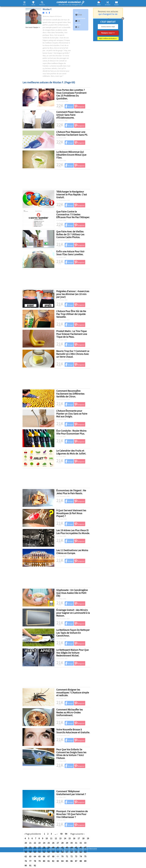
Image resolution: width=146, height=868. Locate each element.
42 (62, 847)
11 (51, 838)
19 (88, 838)
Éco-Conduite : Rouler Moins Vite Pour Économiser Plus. (71, 432)
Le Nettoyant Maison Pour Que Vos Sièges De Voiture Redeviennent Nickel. (72, 653)
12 (56, 838)
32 (81, 843)
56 (62, 852)
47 (85, 847)
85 (67, 861)
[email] (108, 27)
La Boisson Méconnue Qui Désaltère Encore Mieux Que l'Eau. (71, 155)
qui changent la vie (108, 14)
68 (53, 856)
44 (72, 847)
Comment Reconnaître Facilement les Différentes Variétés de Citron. (70, 394)
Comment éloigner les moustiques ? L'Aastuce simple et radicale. (73, 692)
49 (30, 852)
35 (30, 847)
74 (81, 856)
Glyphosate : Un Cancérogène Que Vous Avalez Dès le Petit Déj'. (72, 593)
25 (49, 843)
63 (30, 856)
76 (26, 861)
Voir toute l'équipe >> (33, 27)
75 (85, 856)
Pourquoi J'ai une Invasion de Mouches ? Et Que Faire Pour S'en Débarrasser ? (72, 814)
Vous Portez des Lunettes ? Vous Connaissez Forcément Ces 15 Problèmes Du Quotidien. (71, 94)
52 (44, 852)
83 (58, 861)
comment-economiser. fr (71, 3)
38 (44, 847)
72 (72, 856)
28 (62, 843)
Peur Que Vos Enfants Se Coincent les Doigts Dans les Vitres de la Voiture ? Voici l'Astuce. (71, 754)
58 (72, 852)
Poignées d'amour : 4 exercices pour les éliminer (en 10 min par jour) (73, 294)
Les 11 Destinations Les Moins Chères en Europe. (72, 552)
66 (44, 856)
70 (62, 856)
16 (74, 838)
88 (81, 861)
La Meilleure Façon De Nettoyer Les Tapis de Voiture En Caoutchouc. (73, 633)
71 (67, 856)
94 (66, 834)
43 (67, 847)
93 (61, 834)
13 (60, 838)
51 (39, 852)
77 (30, 861)
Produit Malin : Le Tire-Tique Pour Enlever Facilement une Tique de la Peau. (72, 334)
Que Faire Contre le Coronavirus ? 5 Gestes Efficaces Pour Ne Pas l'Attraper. (73, 214)
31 (76, 843)
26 (53, 843)
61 (85, 852)
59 (76, 852)
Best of (33, 5)
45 (76, 847)
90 (26, 866)
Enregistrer (80, 106)
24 (44, 843)
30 (72, 843)
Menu (24, 5)
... (56, 834)
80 (44, 861)
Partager (69, 106)
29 (67, 843)
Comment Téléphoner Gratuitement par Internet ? (71, 793)
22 (35, 843)
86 (72, 861)
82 (53, 861)
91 (30, 866)
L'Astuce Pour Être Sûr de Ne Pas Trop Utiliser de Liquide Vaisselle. (71, 314)
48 (26, 852)
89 (85, 861)
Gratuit (99, 5)
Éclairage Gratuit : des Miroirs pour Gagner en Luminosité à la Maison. (73, 613)
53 (49, 852)
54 (53, 852)
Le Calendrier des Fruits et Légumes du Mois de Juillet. (71, 452)
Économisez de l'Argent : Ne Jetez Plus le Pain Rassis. (71, 492)
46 (81, 847)
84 (62, 861)
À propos (116, 5)
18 (83, 838)
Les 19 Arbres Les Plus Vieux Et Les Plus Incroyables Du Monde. (73, 532)
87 (76, 861)
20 (26, 843)
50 (35, 852)
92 (35, 866)
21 (30, 843)
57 (67, 852)
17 (79, 838)
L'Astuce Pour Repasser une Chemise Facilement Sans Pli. (72, 133)
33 (85, 843)
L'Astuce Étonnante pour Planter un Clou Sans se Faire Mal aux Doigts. (72, 414)
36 (35, 847)
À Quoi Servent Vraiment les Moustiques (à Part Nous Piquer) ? (71, 513)
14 (65, 838)
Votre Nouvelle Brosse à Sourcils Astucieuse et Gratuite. (73, 731)
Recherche (42, 5)
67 (49, 856)
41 (58, 847)
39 (49, 847)
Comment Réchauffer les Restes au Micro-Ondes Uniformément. (70, 712)
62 (26, 856)
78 (35, 861)
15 (70, 838)
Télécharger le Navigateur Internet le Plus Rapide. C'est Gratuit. (72, 194)
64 (35, 856)
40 (53, 847)
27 (58, 843)
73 (76, 856)
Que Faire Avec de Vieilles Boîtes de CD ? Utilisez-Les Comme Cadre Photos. (70, 234)
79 (39, 861)
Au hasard (108, 5)
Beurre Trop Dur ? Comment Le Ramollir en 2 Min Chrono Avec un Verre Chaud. (73, 354)
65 (39, 856)
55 (58, 852)
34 (26, 847)
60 (81, 852)
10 (47, 838)
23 (39, 843)
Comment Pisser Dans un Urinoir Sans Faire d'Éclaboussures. (70, 115)
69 (58, 856)
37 (39, 847)
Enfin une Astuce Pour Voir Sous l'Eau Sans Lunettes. (70, 253)
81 (49, 861)
